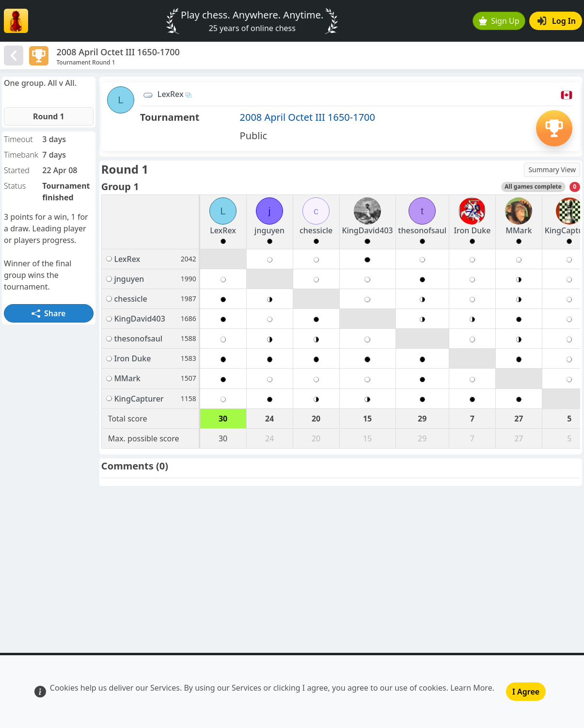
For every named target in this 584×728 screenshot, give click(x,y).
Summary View (552, 170)
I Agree (526, 692)
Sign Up (499, 21)
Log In (557, 21)
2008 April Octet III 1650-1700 (308, 117)
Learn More (471, 688)
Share (48, 313)
